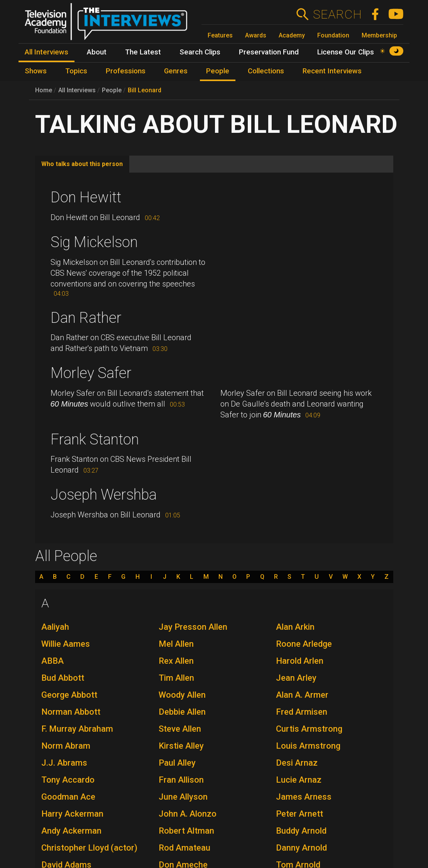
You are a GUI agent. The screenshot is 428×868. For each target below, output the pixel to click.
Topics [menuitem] (76, 71)
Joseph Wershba (104, 495)
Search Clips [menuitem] (200, 52)
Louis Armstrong (308, 746)
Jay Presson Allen (193, 627)
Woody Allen (182, 695)
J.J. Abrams (64, 763)
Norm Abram (66, 746)
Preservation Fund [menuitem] (269, 52)
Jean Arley (296, 678)
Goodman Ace (68, 797)
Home (44, 90)
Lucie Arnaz (299, 780)
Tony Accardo (68, 780)
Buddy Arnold (301, 831)
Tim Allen (176, 678)
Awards (256, 35)
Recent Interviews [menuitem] (332, 71)
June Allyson (183, 797)
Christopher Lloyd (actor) (89, 848)
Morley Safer (91, 373)
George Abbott (69, 695)
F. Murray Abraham (77, 729)
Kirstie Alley (181, 746)
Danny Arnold (301, 848)
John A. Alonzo (188, 814)
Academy (292, 35)
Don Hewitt (86, 197)
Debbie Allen (182, 712)
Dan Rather (86, 318)
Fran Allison (181, 780)
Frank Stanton (95, 439)
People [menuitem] (218, 71)
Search (337, 14)
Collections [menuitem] (266, 71)
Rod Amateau (184, 848)
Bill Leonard (145, 90)
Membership (379, 35)
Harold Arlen (300, 661)
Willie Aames (66, 644)
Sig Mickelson (94, 242)
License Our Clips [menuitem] (346, 52)
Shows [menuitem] (36, 71)
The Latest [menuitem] (143, 52)
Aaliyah (55, 627)
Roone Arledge (304, 644)
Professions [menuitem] (126, 71)
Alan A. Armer (302, 695)
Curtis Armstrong (309, 729)
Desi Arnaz (297, 763)
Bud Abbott (63, 678)
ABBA (52, 661)
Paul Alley (177, 763)
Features (220, 35)
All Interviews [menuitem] (47, 52)
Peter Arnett (299, 814)
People (112, 90)
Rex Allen (176, 661)
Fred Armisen (302, 712)
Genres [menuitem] (176, 71)
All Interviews (77, 90)
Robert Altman (186, 831)
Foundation (333, 35)
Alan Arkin (295, 627)
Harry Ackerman (72, 814)
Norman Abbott (71, 712)
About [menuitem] (97, 52)
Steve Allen (180, 729)
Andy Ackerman (71, 831)
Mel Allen (176, 644)
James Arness (304, 797)
